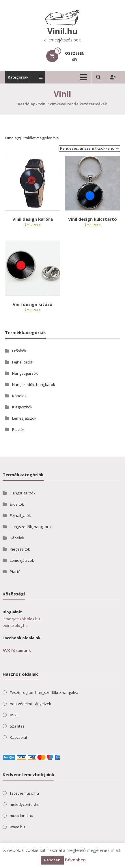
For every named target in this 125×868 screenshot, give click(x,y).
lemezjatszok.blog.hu (21, 619)
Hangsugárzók (25, 373)
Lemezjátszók (24, 418)
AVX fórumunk (17, 650)
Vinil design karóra (33, 219)
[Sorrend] (89, 149)
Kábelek (19, 396)
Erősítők (19, 351)
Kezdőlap (27, 104)
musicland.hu (22, 816)
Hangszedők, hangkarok (34, 384)
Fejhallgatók (23, 362)
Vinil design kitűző (32, 304)
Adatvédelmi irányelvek (30, 704)
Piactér (18, 429)
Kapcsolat (18, 737)
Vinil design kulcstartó (93, 219)
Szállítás (17, 726)
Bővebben (75, 860)
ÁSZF (14, 715)
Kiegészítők (22, 407)
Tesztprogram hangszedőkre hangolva (44, 692)
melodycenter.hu (25, 804)
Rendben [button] (52, 860)
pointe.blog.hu (15, 625)
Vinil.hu (62, 31)
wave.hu (17, 827)
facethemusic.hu (24, 793)
